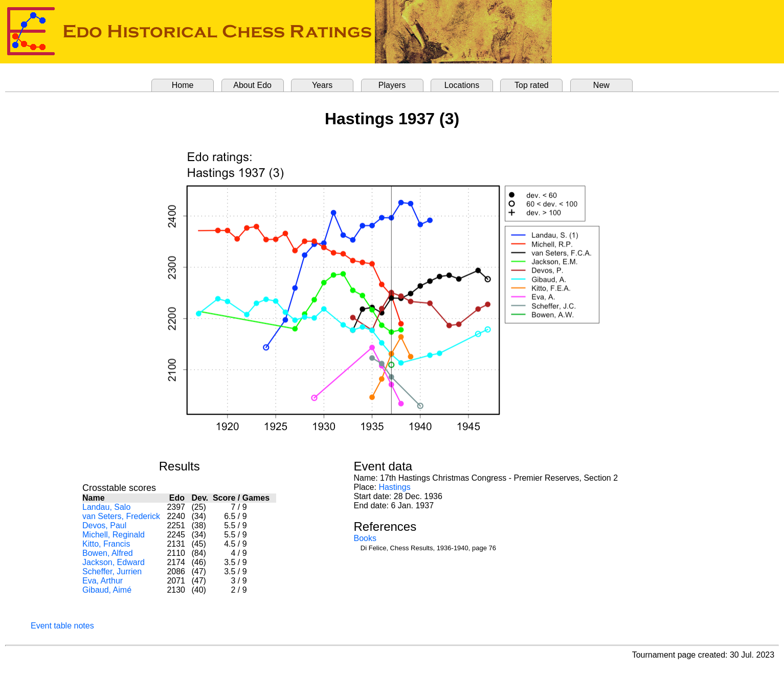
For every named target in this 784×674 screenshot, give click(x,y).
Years (322, 85)
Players (392, 85)
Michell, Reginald (114, 535)
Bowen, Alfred (108, 553)
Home (183, 85)
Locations (462, 85)
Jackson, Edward (114, 562)
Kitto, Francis (106, 544)
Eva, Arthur (103, 581)
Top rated (532, 85)
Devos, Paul (104, 525)
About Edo (252, 85)
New (601, 85)
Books (365, 538)
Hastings (394, 487)
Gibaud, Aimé (107, 590)
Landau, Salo (106, 507)
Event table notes (62, 626)
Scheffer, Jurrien (112, 571)
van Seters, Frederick (121, 516)
